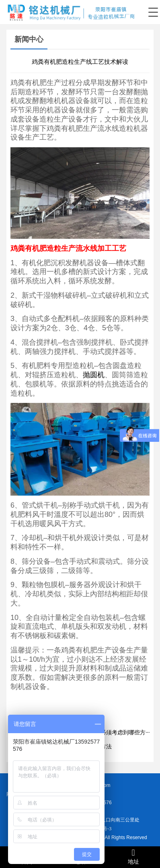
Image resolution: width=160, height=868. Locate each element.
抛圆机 (94, 375)
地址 (133, 857)
